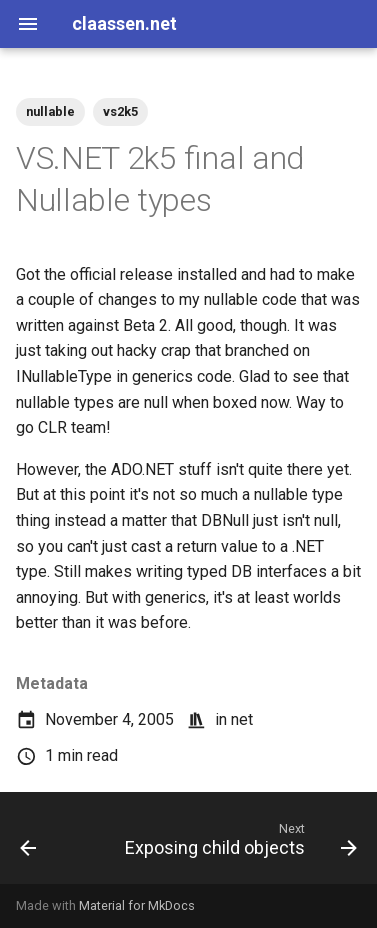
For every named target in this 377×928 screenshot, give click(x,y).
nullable (50, 111)
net (242, 719)
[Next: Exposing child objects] (238, 844)
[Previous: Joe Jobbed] (28, 844)
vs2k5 (120, 111)
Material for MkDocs (137, 905)
